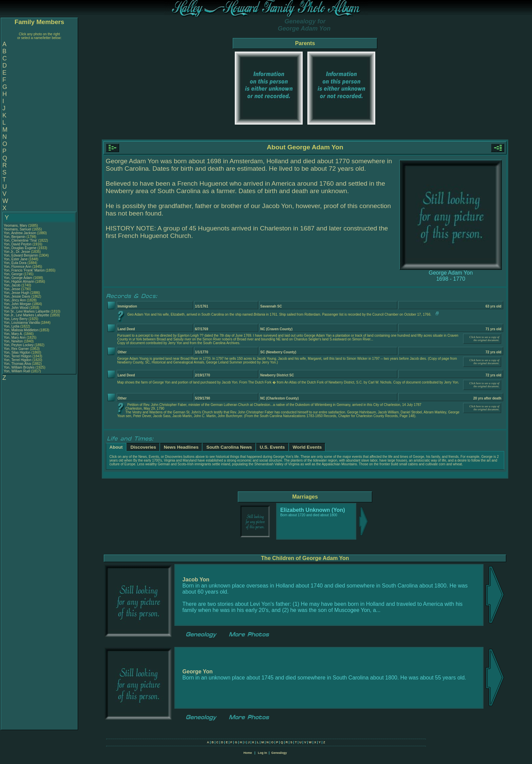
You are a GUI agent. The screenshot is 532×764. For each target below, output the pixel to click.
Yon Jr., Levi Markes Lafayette (26, 315)
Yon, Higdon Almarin (19, 282)
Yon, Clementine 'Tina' (21, 240)
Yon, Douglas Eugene (20, 248)
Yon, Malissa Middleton (21, 330)
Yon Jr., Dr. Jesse (17, 252)
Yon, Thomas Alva (17, 364)
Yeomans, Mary (16, 226)
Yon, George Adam (18, 278)
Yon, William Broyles (19, 367)
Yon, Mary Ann (15, 338)
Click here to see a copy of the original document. (484, 339)
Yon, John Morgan (17, 304)
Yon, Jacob (13, 285)
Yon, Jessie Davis (17, 296)
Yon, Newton (14, 341)
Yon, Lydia (12, 326)
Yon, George (14, 274)
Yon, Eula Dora (15, 263)
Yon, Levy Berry (16, 319)
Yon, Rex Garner (16, 349)
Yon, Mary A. (13, 334)
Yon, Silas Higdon (17, 352)
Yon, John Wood (16, 308)
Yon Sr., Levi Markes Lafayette (27, 311)
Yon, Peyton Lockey (19, 345)
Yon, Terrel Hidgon (18, 356)
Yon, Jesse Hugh (16, 293)
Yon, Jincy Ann (15, 300)
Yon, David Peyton (18, 244)
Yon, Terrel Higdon (18, 360)
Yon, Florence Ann (17, 267)
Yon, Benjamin (15, 237)
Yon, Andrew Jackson (20, 233)
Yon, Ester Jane (16, 259)
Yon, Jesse (12, 289)
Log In (262, 753)
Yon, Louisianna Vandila (22, 323)
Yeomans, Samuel (18, 229)
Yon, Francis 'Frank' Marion (24, 270)
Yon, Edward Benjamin (21, 255)
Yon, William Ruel (17, 371)
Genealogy (279, 753)
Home (248, 753)
